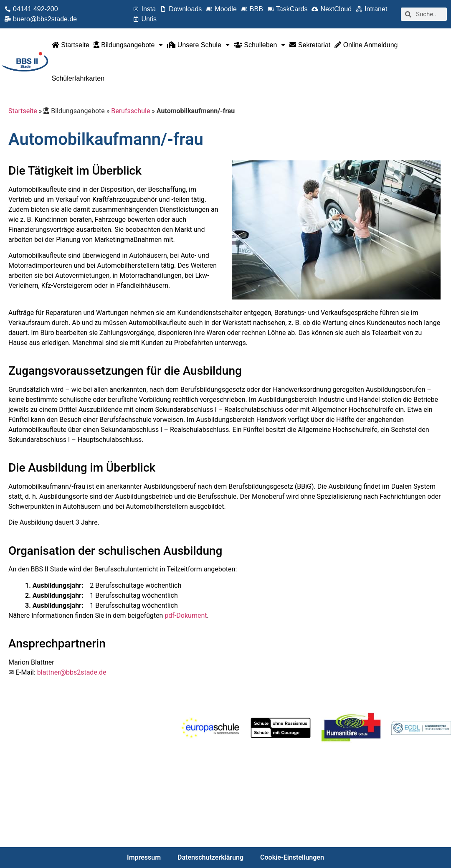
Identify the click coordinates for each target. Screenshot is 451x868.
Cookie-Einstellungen (292, 857)
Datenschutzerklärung (210, 857)
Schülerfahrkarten (78, 78)
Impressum (144, 857)
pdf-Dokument (186, 615)
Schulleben (260, 45)
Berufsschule (130, 111)
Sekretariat (310, 45)
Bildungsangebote (128, 45)
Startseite (71, 45)
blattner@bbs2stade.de (72, 672)
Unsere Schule (198, 45)
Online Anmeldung (366, 45)
